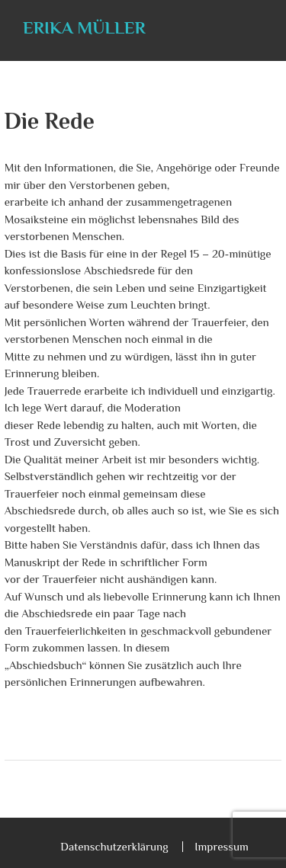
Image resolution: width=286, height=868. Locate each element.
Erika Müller (84, 27)
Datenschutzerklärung (114, 846)
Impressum (221, 846)
